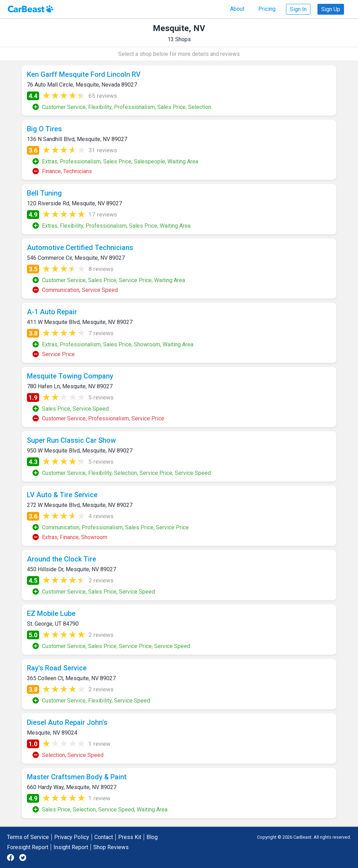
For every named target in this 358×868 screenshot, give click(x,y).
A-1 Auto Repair (52, 312)
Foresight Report (28, 847)
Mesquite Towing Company (70, 376)
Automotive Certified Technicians (80, 248)
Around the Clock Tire (62, 559)
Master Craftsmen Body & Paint (77, 777)
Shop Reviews (111, 847)
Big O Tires (44, 129)
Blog (152, 837)
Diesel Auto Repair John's (67, 722)
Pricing (267, 9)
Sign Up (331, 9)
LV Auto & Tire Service (62, 495)
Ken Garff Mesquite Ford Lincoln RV (84, 74)
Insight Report (71, 847)
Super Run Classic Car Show (71, 440)
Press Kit (130, 837)
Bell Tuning (44, 193)
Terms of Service (28, 837)
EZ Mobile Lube (51, 613)
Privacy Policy (72, 837)
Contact (104, 837)
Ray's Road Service (57, 668)
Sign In (298, 9)
